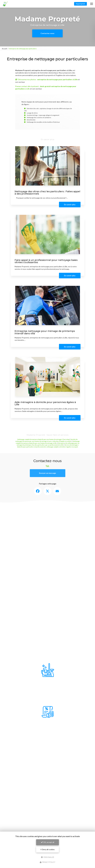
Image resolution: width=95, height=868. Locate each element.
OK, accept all (48, 842)
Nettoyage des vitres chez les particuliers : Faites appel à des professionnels (47, 193)
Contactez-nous (47, 33)
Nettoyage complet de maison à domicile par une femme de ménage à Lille (48, 442)
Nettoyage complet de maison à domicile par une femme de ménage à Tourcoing (43, 439)
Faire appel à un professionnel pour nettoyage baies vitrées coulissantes (46, 261)
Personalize (48, 857)
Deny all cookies (47, 849)
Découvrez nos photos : (46, 79)
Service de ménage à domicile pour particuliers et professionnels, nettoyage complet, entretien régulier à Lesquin (48, 446)
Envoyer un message (47, 473)
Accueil (4, 49)
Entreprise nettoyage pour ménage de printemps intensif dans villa (45, 332)
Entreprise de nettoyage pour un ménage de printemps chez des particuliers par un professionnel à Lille (48, 444)
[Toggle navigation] (92, 4)
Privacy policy (47, 862)
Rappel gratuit (80, 4)
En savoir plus (70, 204)
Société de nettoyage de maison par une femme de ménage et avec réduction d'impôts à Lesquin (46, 440)
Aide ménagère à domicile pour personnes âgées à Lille (45, 403)
